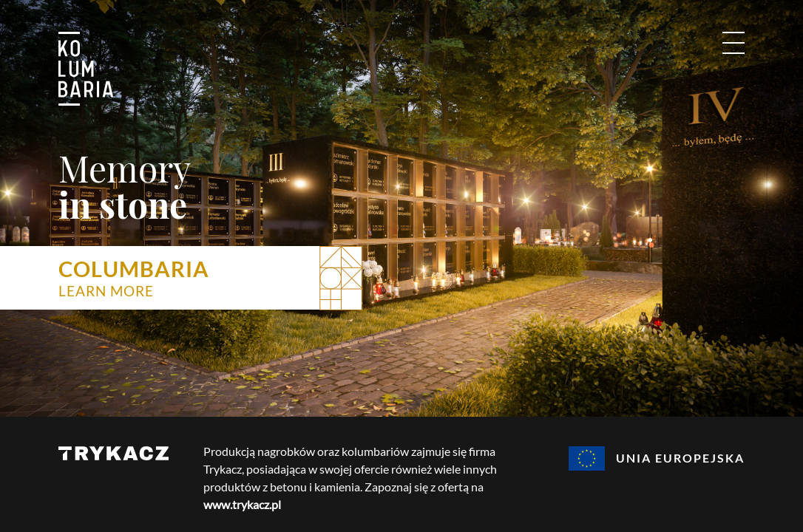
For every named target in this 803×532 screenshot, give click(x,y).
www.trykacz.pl (242, 504)
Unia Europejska (657, 458)
